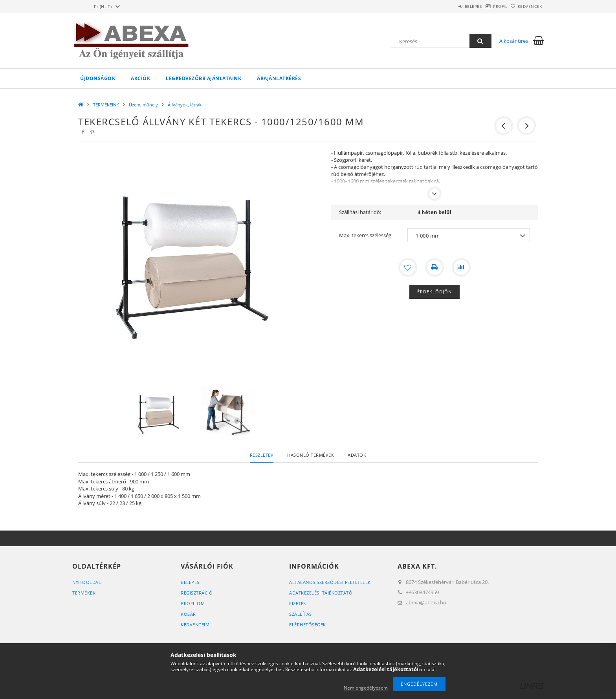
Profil (488, 6)
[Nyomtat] (434, 267)
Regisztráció (197, 593)
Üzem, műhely (143, 105)
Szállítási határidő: (360, 212)
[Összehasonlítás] (461, 267)
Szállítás (301, 614)
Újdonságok (98, 78)
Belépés (453, 6)
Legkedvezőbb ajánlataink (203, 78)
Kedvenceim (195, 625)
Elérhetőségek (308, 625)
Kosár (188, 614)
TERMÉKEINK (106, 105)
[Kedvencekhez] (408, 267)
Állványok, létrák (185, 105)
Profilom (193, 603)
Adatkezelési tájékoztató (321, 593)
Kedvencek (526, 6)
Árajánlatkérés (279, 78)
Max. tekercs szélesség (365, 235)
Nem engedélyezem (366, 688)
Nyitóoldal (87, 582)
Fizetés (298, 603)
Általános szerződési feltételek (330, 582)
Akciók (140, 78)
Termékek (84, 593)
